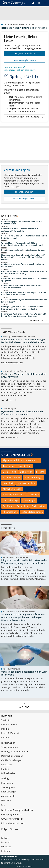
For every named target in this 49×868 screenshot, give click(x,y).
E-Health (40, 472)
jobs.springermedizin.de (13, 823)
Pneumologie (29, 500)
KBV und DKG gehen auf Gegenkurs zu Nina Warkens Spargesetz (24, 279)
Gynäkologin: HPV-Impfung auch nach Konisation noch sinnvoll (23, 265)
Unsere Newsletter (16, 455)
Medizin (5, 729)
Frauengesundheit (12, 478)
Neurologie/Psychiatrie (14, 495)
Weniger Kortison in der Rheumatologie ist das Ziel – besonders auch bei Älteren (24, 294)
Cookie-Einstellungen (11, 760)
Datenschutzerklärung (12, 756)
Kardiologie (8, 483)
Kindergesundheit (26, 483)
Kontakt (5, 769)
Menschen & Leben (12, 489)
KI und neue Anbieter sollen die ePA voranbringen (23, 250)
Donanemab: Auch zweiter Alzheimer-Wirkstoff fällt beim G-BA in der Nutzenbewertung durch (24, 315)
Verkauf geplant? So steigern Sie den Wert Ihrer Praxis (24, 673)
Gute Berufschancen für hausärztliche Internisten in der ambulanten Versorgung (24, 272)
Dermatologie (10, 472)
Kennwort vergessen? (14, 67)
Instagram (6, 851)
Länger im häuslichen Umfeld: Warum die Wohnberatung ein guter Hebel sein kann (24, 562)
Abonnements (8, 796)
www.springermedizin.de (13, 815)
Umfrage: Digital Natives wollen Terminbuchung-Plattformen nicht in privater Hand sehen (22, 308)
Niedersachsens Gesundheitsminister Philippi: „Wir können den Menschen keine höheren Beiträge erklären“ (24, 257)
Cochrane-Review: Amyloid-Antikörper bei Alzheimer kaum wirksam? (24, 301)
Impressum (7, 765)
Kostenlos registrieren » (25, 60)
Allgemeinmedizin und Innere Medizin (21, 460)
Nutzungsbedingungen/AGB (15, 752)
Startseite (6, 720)
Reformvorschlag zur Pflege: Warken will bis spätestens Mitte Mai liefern (20, 230)
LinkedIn (5, 838)
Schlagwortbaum (9, 747)
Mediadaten (7, 783)
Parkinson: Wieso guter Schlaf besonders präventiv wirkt (24, 375)
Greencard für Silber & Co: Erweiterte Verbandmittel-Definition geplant (24, 237)
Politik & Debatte (9, 725)
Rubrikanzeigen (9, 792)
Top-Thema (8, 466)
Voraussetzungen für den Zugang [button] (25, 117)
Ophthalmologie (11, 500)
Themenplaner (8, 787)
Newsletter (7, 801)
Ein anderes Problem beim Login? (20, 70)
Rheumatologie (10, 512)
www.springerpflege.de (12, 819)
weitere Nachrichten (39, 320)
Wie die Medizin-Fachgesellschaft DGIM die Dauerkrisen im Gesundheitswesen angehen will (22, 244)
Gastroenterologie (33, 478)
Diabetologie (26, 472)
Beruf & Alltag (24, 466)
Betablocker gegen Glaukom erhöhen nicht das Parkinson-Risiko (22, 223)
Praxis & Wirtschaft (10, 733)
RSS (3, 805)
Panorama (6, 738)
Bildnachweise (8, 773)
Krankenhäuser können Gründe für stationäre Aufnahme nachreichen (21, 287)
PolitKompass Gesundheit (15, 506)
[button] (45, 3)
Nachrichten (9, 216)
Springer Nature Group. (11, 863)
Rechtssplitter (39, 506)
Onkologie (34, 495)
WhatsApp (6, 847)
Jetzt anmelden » (24, 53)
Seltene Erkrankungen (32, 512)
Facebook (6, 842)
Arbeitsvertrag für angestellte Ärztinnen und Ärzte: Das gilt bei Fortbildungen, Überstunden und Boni (23, 618)
